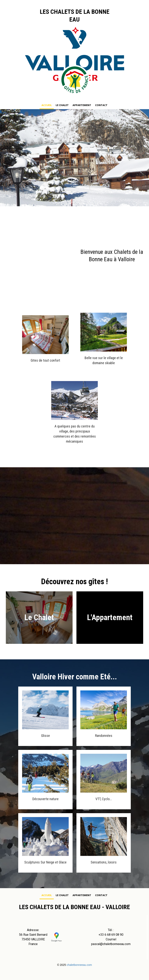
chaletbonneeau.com (79, 965)
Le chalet (62, 105)
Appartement (82, 105)
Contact (101, 105)
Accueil (47, 105)
